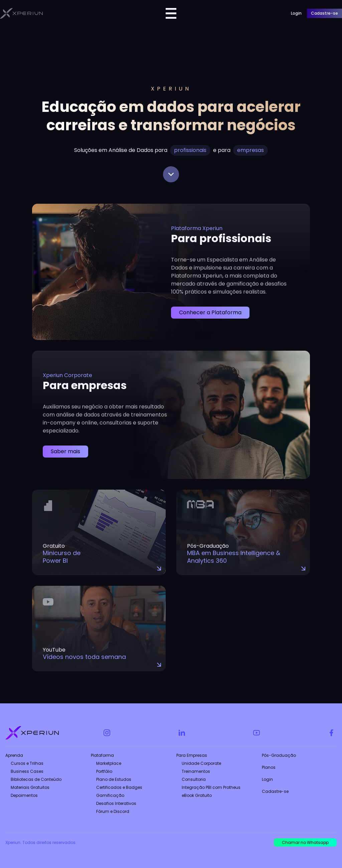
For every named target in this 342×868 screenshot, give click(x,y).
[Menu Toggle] (171, 13)
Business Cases (27, 771)
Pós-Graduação (279, 755)
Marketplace (109, 763)
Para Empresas (192, 755)
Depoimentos (24, 795)
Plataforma (102, 755)
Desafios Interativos (116, 803)
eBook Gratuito (197, 795)
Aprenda (14, 755)
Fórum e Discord (113, 811)
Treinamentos (196, 771)
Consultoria (194, 779)
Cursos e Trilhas (27, 763)
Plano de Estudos (114, 779)
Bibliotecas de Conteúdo (36, 779)
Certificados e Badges (119, 787)
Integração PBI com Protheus (211, 787)
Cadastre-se (275, 791)
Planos (269, 767)
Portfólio (104, 771)
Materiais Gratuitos (30, 787)
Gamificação (110, 795)
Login (267, 779)
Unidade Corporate (201, 763)
